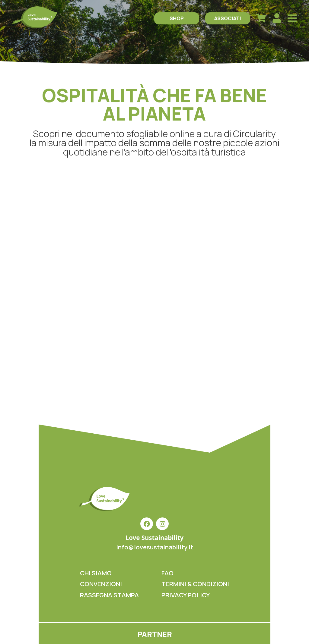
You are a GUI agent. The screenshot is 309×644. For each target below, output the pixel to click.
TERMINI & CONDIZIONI (195, 584)
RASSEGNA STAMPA (109, 595)
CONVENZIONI (101, 584)
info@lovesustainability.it (155, 547)
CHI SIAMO (96, 573)
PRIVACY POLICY (186, 595)
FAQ (167, 573)
